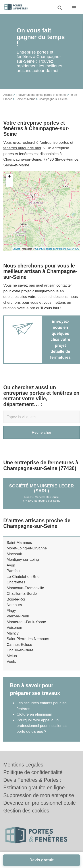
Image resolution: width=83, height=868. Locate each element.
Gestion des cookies (26, 811)
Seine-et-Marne (25, 99)
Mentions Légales (23, 765)
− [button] (9, 184)
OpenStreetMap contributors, (51, 249)
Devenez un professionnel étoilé (40, 803)
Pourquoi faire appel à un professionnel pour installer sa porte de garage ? (42, 726)
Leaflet (16, 249)
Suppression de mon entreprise (39, 795)
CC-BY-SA (73, 249)
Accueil (8, 95)
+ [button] (9, 177)
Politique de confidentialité (33, 772)
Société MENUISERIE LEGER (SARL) (41, 488)
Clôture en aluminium (34, 714)
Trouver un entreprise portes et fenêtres (41, 95)
